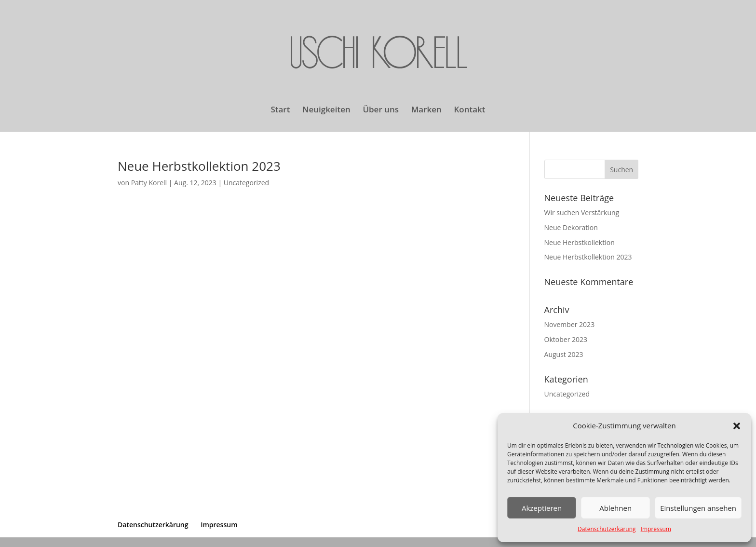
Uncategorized (246, 183)
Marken (426, 110)
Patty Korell (149, 183)
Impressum (656, 529)
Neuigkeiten (326, 110)
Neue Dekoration (571, 227)
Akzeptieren (542, 508)
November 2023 (570, 324)
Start (280, 110)
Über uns (381, 110)
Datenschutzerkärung (607, 529)
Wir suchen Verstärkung (582, 212)
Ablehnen (615, 508)
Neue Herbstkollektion (580, 242)
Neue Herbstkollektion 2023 (199, 166)
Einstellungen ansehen (698, 508)
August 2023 (564, 354)
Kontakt (470, 110)
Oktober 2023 (566, 339)
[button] (737, 426)
